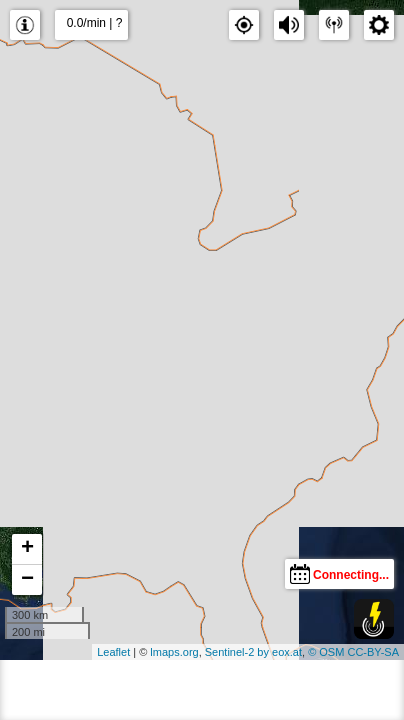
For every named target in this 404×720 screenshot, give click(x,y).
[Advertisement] (202, 690)
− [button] (27, 580)
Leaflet (113, 652)
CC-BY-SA (373, 652)
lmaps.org (174, 652)
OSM (331, 652)
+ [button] (27, 549)
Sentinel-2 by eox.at (253, 652)
